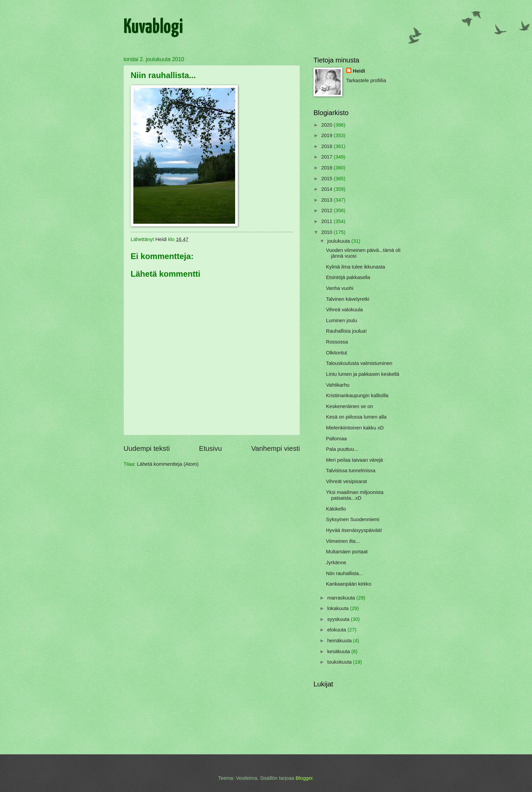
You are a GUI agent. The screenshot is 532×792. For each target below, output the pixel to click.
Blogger (304, 778)
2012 (328, 210)
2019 (328, 135)
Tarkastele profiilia (366, 80)
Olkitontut (337, 353)
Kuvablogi (153, 27)
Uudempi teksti (147, 448)
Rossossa (337, 342)
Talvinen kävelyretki (348, 299)
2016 (328, 168)
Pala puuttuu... (342, 449)
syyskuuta (339, 619)
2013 (328, 200)
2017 (328, 157)
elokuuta (337, 630)
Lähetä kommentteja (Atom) (168, 464)
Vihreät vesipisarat (347, 481)
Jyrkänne (336, 563)
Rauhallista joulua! (346, 331)
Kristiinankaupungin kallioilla (357, 395)
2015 (328, 179)
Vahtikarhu (338, 385)
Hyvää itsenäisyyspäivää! (354, 530)
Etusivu (210, 448)
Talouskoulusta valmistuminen (359, 363)
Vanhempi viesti (275, 448)
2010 (328, 232)
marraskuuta (342, 598)
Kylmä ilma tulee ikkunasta (356, 267)
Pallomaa (336, 439)
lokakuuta (338, 608)
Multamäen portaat (347, 552)
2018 (328, 146)
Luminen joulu (342, 320)
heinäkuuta (340, 641)
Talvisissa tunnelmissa (351, 471)
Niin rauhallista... (345, 573)
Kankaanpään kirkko (349, 584)
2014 (328, 189)
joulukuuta (339, 241)
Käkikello (336, 509)
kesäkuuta (339, 651)
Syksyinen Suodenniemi (353, 519)
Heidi (359, 71)
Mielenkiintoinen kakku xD (355, 428)
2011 (328, 221)
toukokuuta (340, 662)
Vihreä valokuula (345, 310)
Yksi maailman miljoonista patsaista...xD (355, 495)
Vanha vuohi (340, 288)
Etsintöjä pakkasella (348, 277)
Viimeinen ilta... (343, 541)
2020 (328, 125)
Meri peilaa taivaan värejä (355, 460)
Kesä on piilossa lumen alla (356, 417)
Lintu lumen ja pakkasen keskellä (363, 374)
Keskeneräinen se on (349, 406)
